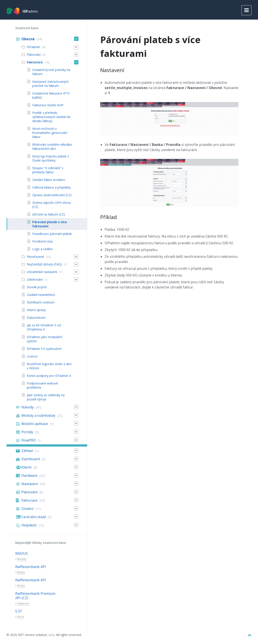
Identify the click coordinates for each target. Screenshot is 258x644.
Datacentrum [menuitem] (36, 318)
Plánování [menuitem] (34, 55)
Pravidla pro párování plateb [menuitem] (52, 234)
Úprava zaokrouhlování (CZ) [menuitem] (52, 195)
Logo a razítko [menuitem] (42, 249)
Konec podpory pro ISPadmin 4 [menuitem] (49, 376)
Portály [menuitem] (27, 432)
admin (30, 11)
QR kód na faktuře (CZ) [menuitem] (49, 214)
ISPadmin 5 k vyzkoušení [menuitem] (44, 349)
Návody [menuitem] (28, 407)
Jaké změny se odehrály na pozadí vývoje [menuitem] (46, 397)
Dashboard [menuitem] (31, 459)
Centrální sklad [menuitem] (34, 517)
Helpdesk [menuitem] (29, 525)
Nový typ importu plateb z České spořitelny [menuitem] (51, 158)
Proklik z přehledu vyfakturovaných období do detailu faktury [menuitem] (51, 117)
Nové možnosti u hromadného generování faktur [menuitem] (50, 133)
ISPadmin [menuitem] (33, 47)
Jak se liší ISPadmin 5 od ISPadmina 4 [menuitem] (44, 327)
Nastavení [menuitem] (30, 484)
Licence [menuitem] (32, 356)
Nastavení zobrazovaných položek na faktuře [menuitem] (50, 84)
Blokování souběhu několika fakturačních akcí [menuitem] (52, 147)
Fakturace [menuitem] (35, 62)
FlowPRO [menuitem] (29, 440)
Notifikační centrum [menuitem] (41, 302)
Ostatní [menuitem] (27, 509)
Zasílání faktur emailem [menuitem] (49, 180)
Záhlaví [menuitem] (27, 451)
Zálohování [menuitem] (35, 279)
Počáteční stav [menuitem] (43, 241)
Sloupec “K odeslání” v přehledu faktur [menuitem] (48, 170)
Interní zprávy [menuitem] (36, 310)
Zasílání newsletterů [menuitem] (41, 295)
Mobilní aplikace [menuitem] (35, 424)
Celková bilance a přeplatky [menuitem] (51, 187)
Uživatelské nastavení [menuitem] (42, 272)
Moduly (22, 559)
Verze (21, 617)
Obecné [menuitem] (28, 39)
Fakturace (23, 603)
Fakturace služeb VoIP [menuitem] (48, 105)
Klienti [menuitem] (26, 467)
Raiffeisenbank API (31, 567)
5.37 (19, 611)
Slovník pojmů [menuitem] (37, 287)
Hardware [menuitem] (29, 475)
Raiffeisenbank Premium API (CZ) (35, 596)
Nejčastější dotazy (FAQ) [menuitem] (44, 264)
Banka (21, 572)
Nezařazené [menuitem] (35, 257)
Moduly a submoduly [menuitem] (38, 415)
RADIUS (22, 553)
